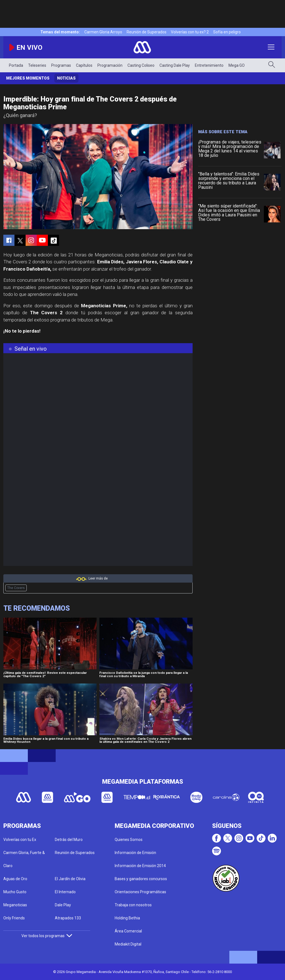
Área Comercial (128, 931)
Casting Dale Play (175, 65)
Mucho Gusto (15, 892)
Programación (110, 65)
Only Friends (14, 918)
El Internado (65, 892)
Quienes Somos (129, 840)
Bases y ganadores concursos (141, 879)
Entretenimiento (209, 65)
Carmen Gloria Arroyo (103, 32)
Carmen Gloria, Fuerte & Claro (24, 859)
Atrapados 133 (68, 918)
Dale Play (63, 905)
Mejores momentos (28, 78)
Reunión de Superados (147, 32)
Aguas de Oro (15, 879)
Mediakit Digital (128, 944)
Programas (61, 65)
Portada (16, 65)
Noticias (66, 78)
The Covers (16, 588)
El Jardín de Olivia (70, 879)
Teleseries (37, 65)
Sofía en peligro (227, 32)
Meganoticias (15, 905)
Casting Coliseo (141, 65)
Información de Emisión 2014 (140, 866)
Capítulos (84, 65)
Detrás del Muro (69, 840)
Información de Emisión (135, 853)
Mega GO (237, 65)
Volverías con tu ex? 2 (190, 32)
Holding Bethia (127, 918)
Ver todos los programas (47, 936)
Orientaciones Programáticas (140, 892)
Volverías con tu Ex (20, 840)
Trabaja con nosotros (133, 905)
